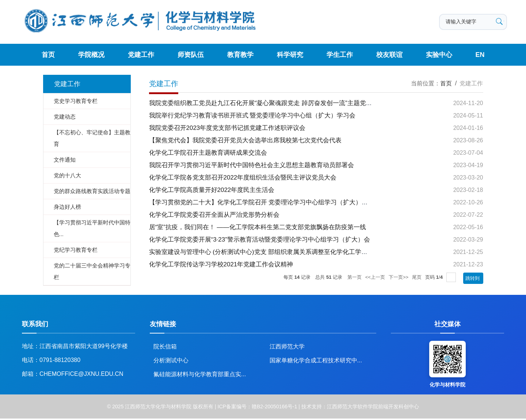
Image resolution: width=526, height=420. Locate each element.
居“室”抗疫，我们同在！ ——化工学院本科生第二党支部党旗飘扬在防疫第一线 (258, 227)
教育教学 (240, 55)
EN (480, 55)
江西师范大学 (287, 346)
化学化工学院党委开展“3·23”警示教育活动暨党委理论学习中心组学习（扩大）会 (260, 240)
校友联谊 (389, 55)
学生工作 (340, 55)
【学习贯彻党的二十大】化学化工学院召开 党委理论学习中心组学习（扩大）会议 (262, 202)
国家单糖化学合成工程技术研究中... (316, 360)
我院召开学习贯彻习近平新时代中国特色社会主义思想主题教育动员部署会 (251, 165)
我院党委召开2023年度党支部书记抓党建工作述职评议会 (227, 128)
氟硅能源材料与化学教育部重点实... (200, 374)
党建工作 (141, 55)
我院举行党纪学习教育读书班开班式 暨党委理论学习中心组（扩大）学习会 (252, 115)
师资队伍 (191, 55)
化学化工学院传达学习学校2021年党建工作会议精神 (221, 264)
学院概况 (91, 55)
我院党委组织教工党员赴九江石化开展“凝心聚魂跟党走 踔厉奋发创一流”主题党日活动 (267, 103)
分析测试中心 (171, 360)
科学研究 (290, 55)
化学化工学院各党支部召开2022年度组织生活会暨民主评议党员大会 (243, 178)
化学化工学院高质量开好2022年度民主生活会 (212, 190)
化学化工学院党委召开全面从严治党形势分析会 (214, 215)
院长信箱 (165, 346)
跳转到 (473, 278)
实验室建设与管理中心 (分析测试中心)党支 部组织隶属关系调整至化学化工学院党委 (265, 252)
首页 (48, 55)
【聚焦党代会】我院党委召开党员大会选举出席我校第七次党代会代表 (245, 140)
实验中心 (439, 55)
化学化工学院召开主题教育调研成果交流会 (208, 153)
